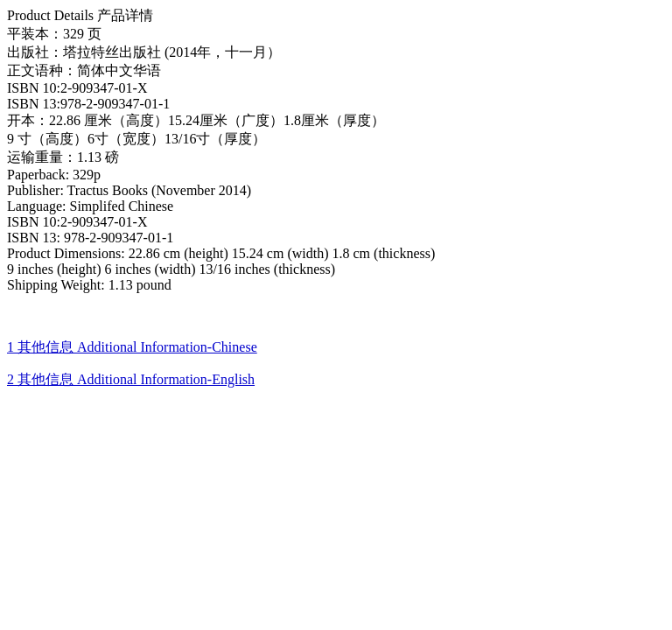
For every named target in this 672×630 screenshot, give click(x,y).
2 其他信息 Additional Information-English (131, 379)
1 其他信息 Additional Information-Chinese (132, 347)
